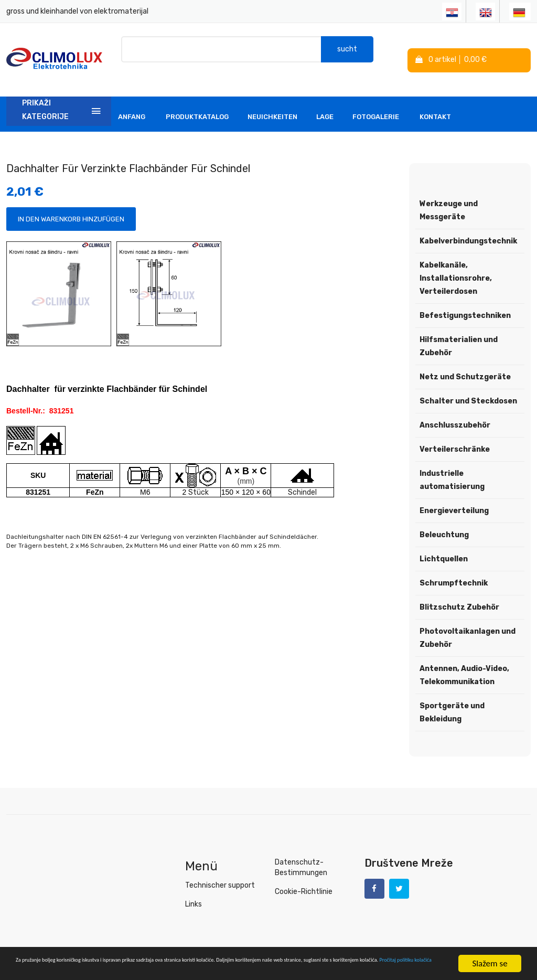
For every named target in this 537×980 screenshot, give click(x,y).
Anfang (132, 102)
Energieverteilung (454, 496)
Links (194, 889)
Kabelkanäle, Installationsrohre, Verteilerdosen (456, 264)
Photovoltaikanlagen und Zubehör (468, 623)
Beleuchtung (444, 520)
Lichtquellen (444, 544)
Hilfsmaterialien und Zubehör (459, 332)
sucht (347, 52)
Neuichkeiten (272, 102)
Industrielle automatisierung (452, 465)
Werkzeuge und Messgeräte (449, 196)
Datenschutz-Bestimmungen (299, 852)
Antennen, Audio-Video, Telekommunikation (464, 661)
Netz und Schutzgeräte (465, 362)
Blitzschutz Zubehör (459, 593)
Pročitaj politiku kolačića (236, 968)
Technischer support (218, 870)
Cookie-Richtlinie (302, 876)
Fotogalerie (376, 102)
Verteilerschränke (455, 435)
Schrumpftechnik (454, 568)
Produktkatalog (197, 102)
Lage (325, 102)
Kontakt (435, 102)
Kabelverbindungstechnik (468, 226)
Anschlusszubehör (455, 411)
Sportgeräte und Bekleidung (452, 698)
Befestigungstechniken (465, 301)
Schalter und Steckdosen (468, 386)
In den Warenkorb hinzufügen (71, 204)
